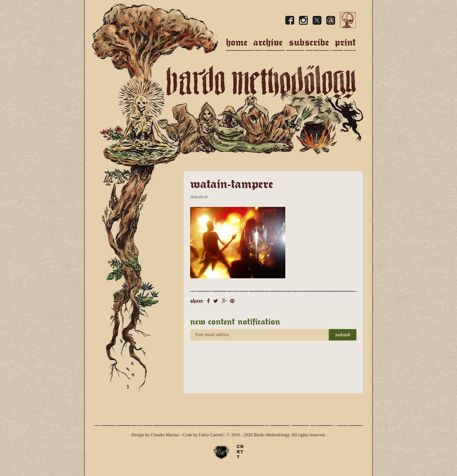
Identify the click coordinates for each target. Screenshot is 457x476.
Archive (268, 42)
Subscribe (309, 42)
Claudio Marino (165, 435)
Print (345, 42)
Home (237, 42)
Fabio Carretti (211, 435)
